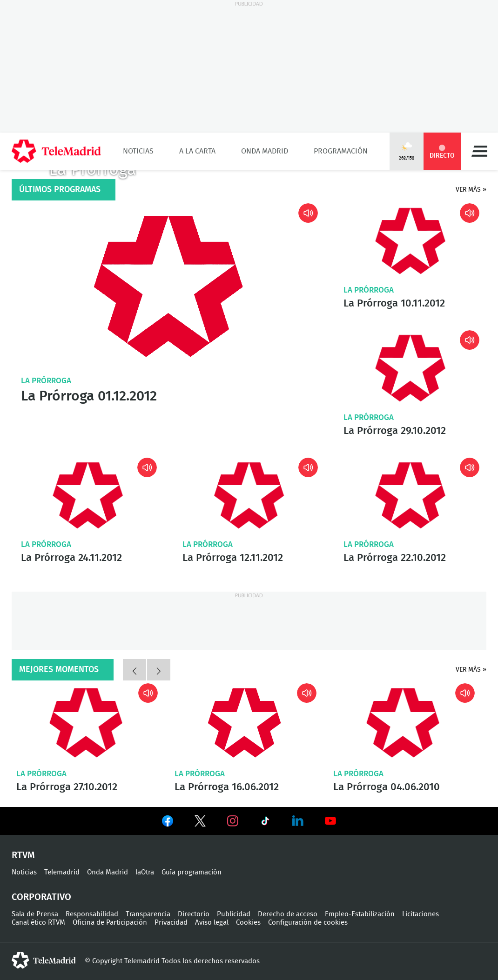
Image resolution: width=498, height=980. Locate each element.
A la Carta (197, 151)
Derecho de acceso (288, 914)
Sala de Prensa (35, 914)
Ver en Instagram (233, 821)
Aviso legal (212, 923)
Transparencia (148, 914)
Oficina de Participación (110, 923)
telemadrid (44, 960)
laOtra (145, 872)
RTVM (23, 855)
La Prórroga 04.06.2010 (403, 723)
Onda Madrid (265, 151)
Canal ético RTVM (38, 923)
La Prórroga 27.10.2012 (86, 723)
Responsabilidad (92, 914)
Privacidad (171, 923)
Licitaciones (421, 914)
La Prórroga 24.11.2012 (88, 495)
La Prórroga (46, 381)
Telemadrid (62, 872)
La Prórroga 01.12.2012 (168, 286)
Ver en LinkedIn (298, 821)
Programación (341, 151)
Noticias (138, 151)
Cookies (248, 923)
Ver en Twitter (200, 823)
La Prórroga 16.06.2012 (244, 723)
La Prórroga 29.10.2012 (410, 368)
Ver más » (471, 190)
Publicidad (234, 914)
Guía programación (192, 872)
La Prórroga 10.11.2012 (410, 241)
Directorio (194, 914)
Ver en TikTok (265, 823)
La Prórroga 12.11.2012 (249, 496)
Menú (479, 151)
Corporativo (41, 897)
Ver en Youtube (330, 821)
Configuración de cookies (308, 923)
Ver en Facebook (168, 823)
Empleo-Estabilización (360, 914)
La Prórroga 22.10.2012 (410, 495)
